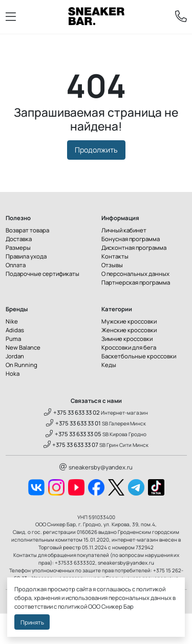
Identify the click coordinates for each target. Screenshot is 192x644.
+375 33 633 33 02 (72, 412)
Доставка (19, 239)
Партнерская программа (136, 282)
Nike (12, 321)
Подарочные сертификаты (42, 274)
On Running (22, 365)
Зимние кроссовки (127, 339)
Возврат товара (27, 230)
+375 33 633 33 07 (71, 445)
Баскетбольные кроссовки (139, 356)
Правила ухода (26, 256)
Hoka (13, 373)
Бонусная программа (131, 239)
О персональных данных (135, 274)
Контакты (115, 256)
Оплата (16, 265)
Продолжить (96, 150)
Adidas (15, 330)
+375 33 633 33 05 (73, 434)
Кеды (109, 365)
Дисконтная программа (134, 248)
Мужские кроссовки (129, 321)
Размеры (18, 248)
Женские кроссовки (129, 330)
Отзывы (112, 265)
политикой (72, 606)
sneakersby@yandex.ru (96, 467)
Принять (32, 622)
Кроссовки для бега (129, 347)
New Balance (23, 347)
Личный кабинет (124, 230)
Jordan (15, 356)
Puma (13, 339)
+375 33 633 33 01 (73, 423)
